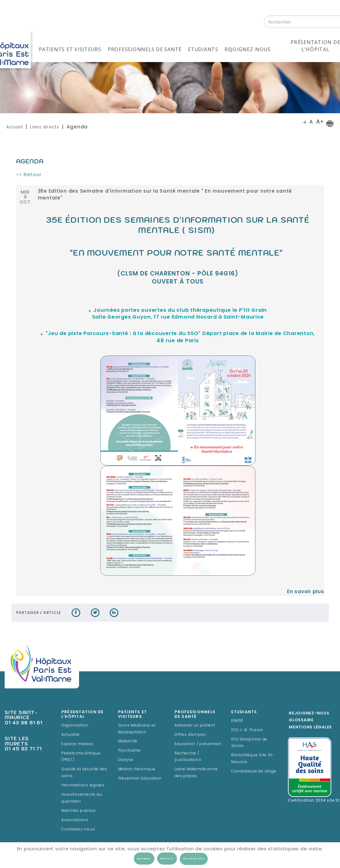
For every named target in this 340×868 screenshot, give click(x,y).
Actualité (71, 735)
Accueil (14, 127)
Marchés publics (79, 811)
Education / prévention (198, 744)
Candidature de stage (254, 772)
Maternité (128, 741)
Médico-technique (137, 769)
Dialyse (126, 760)
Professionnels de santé (145, 49)
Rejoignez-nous (247, 49)
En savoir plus (306, 592)
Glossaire (301, 720)
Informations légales (83, 785)
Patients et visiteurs (70, 49)
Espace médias (77, 744)
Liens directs (45, 127)
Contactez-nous (78, 830)
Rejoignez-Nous (309, 714)
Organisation (75, 726)
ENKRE (237, 721)
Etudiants (203, 49)
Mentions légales (310, 727)
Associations (75, 820)
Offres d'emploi (190, 735)
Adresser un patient (195, 726)
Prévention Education (140, 779)
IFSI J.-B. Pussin (247, 730)
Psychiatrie (129, 751)
